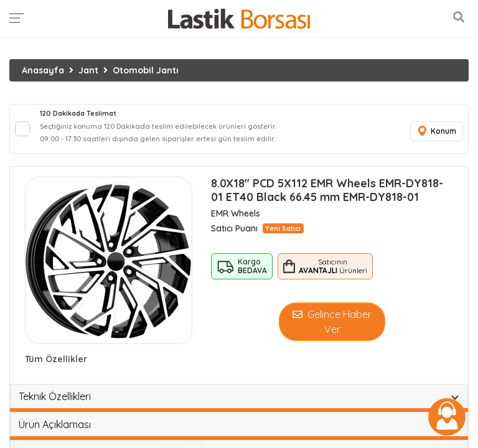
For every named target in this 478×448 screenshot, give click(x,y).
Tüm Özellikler (56, 359)
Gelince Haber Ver (332, 322)
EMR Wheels (236, 213)
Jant (88, 70)
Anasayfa (43, 70)
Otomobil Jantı (146, 70)
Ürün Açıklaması (55, 424)
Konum (436, 132)
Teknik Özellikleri (55, 396)
